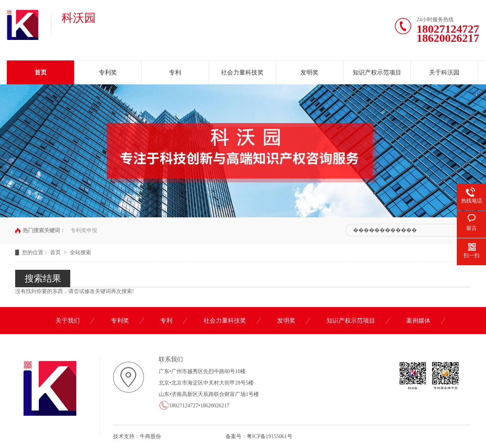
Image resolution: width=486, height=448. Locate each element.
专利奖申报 (84, 230)
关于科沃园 (444, 72)
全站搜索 (80, 252)
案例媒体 (418, 321)
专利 (175, 72)
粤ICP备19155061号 (270, 436)
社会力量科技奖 (242, 72)
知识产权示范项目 (377, 72)
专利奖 (108, 72)
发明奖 (309, 72)
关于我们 (68, 321)
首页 (41, 72)
